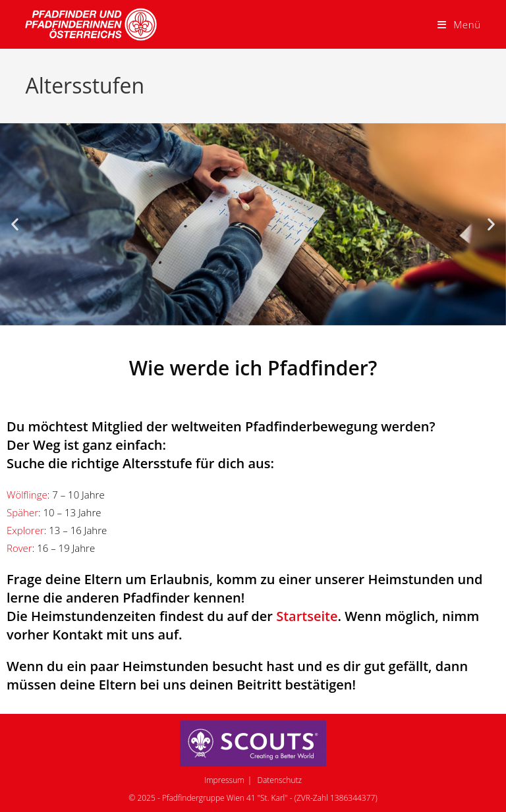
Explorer (25, 530)
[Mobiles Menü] (459, 24)
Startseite (307, 616)
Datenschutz (279, 780)
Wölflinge (27, 495)
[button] (15, 224)
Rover (19, 548)
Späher (22, 512)
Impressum (224, 780)
